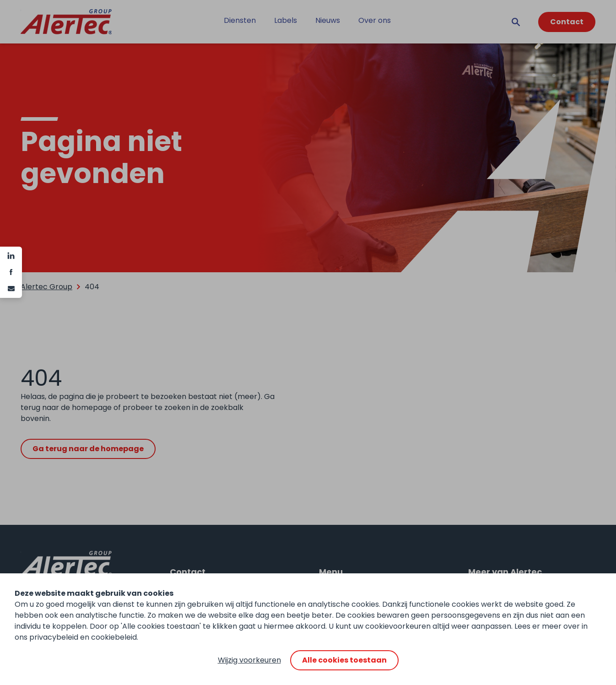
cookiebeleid (114, 637)
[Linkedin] (11, 256)
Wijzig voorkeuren (249, 660)
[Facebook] (11, 272)
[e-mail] (11, 289)
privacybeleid (54, 637)
